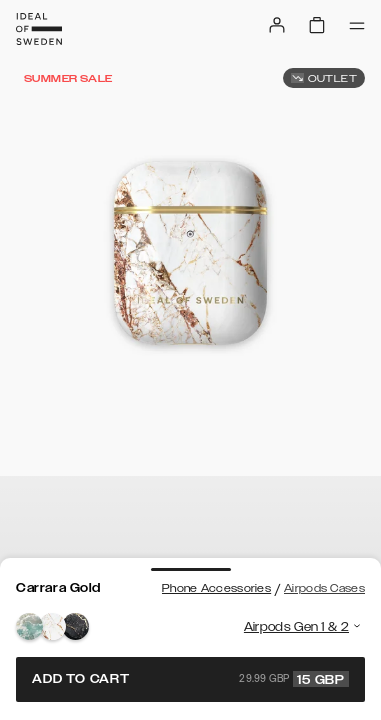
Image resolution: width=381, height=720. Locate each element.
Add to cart (190, 679)
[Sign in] (277, 25)
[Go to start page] (39, 29)
